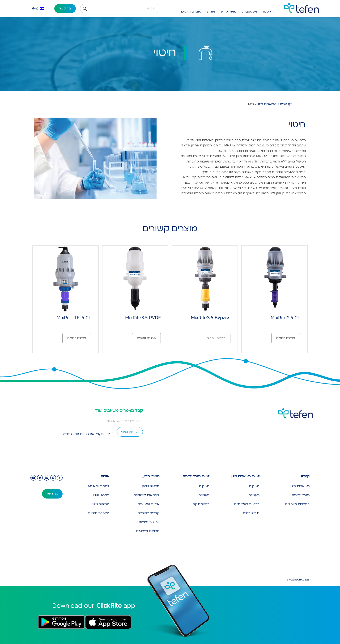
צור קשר (65, 9)
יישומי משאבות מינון (245, 476)
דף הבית (286, 104)
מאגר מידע (229, 12)
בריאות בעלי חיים (247, 504)
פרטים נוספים (286, 338)
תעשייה (254, 495)
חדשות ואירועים (148, 531)
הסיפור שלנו (100, 504)
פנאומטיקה (201, 504)
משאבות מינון (267, 104)
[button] (37, 9)
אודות (211, 12)
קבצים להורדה (149, 513)
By (298, 580)
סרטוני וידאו (151, 486)
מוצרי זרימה (301, 495)
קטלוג (267, 12)
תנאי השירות (70, 434)
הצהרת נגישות (99, 513)
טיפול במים (251, 513)
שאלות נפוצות (149, 522)
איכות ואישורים (149, 504)
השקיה (254, 486)
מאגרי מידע (151, 476)
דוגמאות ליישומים (147, 495)
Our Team (101, 495)
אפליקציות (250, 12)
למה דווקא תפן (98, 486)
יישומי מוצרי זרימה (196, 476)
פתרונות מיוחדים (297, 504)
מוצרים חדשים (191, 12)
